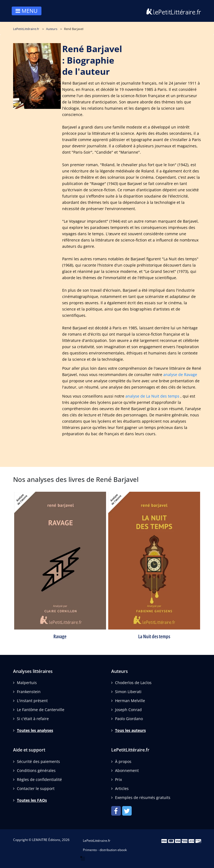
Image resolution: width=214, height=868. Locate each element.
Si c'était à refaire (33, 719)
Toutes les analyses (35, 730)
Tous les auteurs (130, 730)
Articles (122, 788)
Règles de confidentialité (39, 779)
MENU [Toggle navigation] (27, 11)
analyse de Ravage (180, 375)
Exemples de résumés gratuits (143, 797)
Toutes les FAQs (32, 800)
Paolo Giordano (129, 719)
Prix (118, 779)
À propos (123, 761)
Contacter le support (36, 788)
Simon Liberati (128, 692)
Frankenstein (29, 692)
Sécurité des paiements (38, 761)
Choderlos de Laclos (133, 683)
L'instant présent (32, 701)
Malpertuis (27, 683)
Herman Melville (130, 701)
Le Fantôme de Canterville (41, 710)
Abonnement (127, 770)
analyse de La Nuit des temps (152, 396)
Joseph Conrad (128, 710)
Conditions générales (36, 770)
